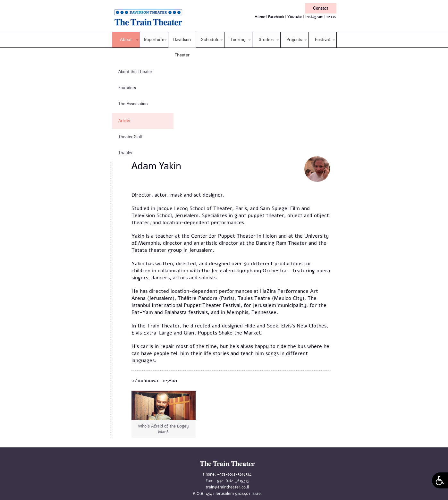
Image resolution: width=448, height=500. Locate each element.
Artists (124, 121)
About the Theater (135, 72)
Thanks (125, 153)
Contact (321, 8)
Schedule (210, 40)
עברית (331, 17)
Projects (294, 40)
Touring (238, 40)
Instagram (314, 17)
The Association (133, 104)
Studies (266, 40)
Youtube (295, 17)
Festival (322, 40)
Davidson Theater (182, 47)
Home (260, 17)
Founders (127, 88)
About (126, 40)
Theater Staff (130, 137)
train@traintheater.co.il (227, 487)
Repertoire (154, 40)
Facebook (276, 17)
